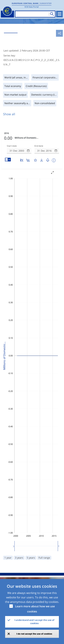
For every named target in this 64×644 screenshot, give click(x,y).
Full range (44, 558)
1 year (8, 558)
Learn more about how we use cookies (35, 609)
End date (39, 146)
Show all (9, 114)
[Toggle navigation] (59, 14)
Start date (12, 146)
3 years (19, 558)
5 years (31, 558)
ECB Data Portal (32, 7)
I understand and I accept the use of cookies (34, 622)
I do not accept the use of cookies (34, 634)
